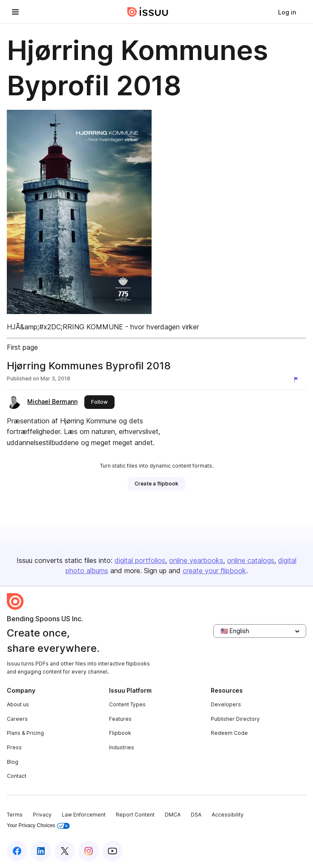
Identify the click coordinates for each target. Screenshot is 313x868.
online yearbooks (196, 560)
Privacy (42, 815)
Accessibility (228, 815)
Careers (17, 719)
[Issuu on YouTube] (112, 851)
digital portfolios (140, 560)
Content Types (127, 704)
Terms (15, 815)
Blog (13, 762)
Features (120, 719)
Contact (17, 776)
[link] (287, 12)
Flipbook (120, 733)
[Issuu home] (148, 12)
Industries (122, 747)
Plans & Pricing (25, 733)
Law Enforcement (84, 815)
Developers (226, 704)
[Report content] (298, 380)
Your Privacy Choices (38, 826)
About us (18, 704)
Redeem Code (229, 733)
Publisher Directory (235, 719)
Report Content (135, 815)
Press (14, 747)
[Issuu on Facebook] (17, 851)
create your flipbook (214, 571)
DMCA (173, 815)
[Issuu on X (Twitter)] (65, 851)
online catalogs (251, 560)
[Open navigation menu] (15, 12)
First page (22, 347)
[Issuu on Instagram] (89, 851)
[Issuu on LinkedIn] (41, 851)
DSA (196, 815)
